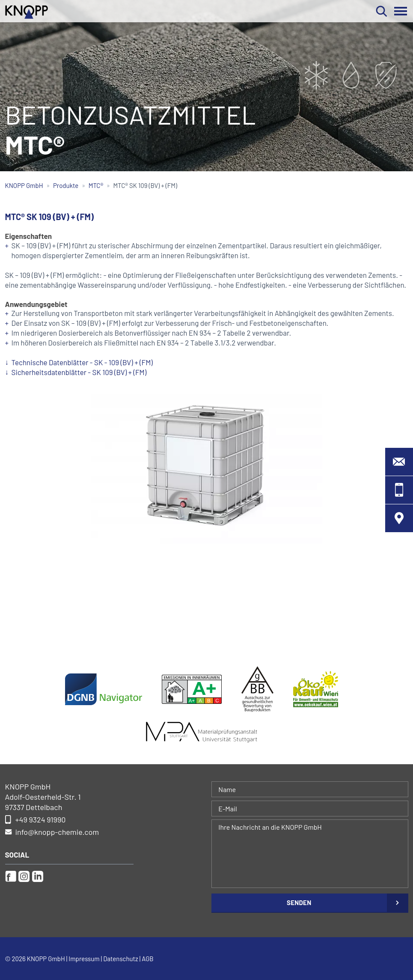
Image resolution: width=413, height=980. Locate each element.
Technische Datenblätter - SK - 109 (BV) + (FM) (82, 362)
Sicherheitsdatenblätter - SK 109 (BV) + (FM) (79, 372)
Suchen (382, 11)
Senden (299, 903)
